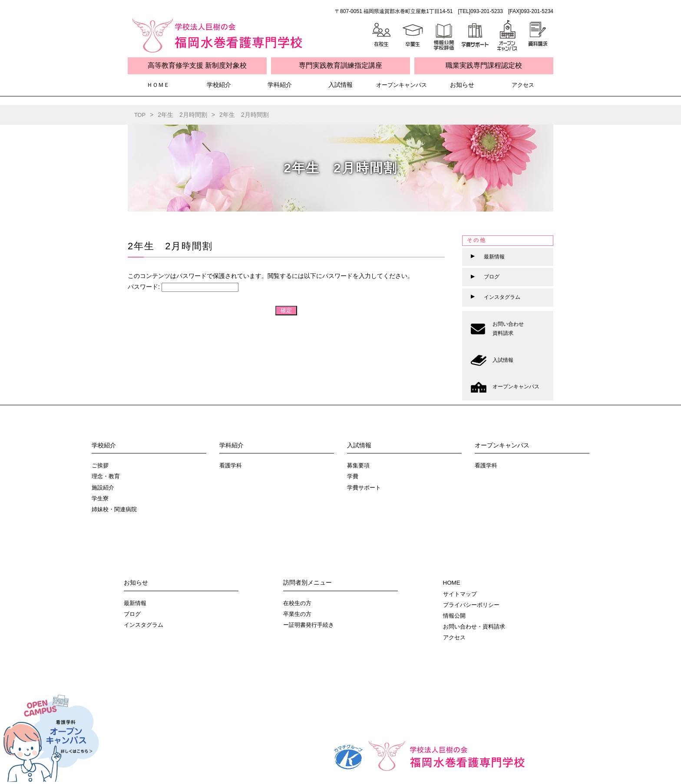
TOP (140, 115)
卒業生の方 (298, 614)
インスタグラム (145, 625)
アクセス (523, 85)
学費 (353, 476)
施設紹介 (104, 487)
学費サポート (365, 487)
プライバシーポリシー (473, 605)
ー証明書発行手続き (311, 625)
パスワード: (183, 287)
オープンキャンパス (401, 85)
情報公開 (455, 615)
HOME (452, 582)
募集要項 (359, 465)
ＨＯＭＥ (158, 85)
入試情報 (340, 85)
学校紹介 (219, 85)
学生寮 (101, 498)
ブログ (133, 614)
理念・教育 (107, 476)
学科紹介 (280, 85)
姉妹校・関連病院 (116, 509)
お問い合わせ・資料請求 (476, 626)
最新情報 (136, 603)
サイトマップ (461, 594)
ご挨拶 (101, 465)
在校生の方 (298, 603)
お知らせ (462, 85)
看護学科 (231, 465)
